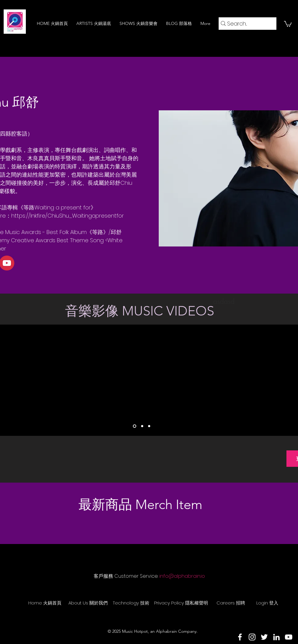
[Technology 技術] (131, 603)
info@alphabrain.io (182, 576)
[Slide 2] (142, 426)
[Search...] (245, 24)
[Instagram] (252, 637)
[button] (288, 24)
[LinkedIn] (276, 637)
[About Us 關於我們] (88, 603)
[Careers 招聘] (231, 603)
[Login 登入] (267, 603)
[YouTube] (289, 637)
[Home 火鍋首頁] (45, 603)
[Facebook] (240, 637)
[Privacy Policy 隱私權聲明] (181, 603)
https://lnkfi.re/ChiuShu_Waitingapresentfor (68, 216)
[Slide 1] (135, 426)
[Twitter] (264, 637)
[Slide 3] (149, 426)
